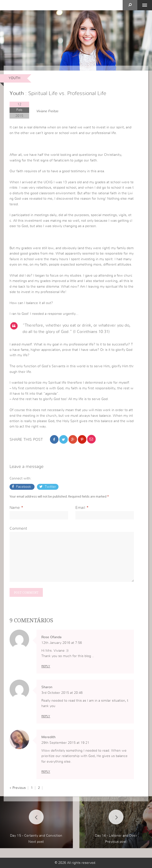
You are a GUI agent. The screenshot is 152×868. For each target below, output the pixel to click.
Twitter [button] (50, 487)
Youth (14, 78)
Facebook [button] (24, 487)
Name (15, 508)
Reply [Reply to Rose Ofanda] (46, 666)
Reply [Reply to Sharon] (46, 716)
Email (80, 508)
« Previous (18, 788)
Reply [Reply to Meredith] (46, 771)
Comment (18, 528)
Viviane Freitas (47, 111)
